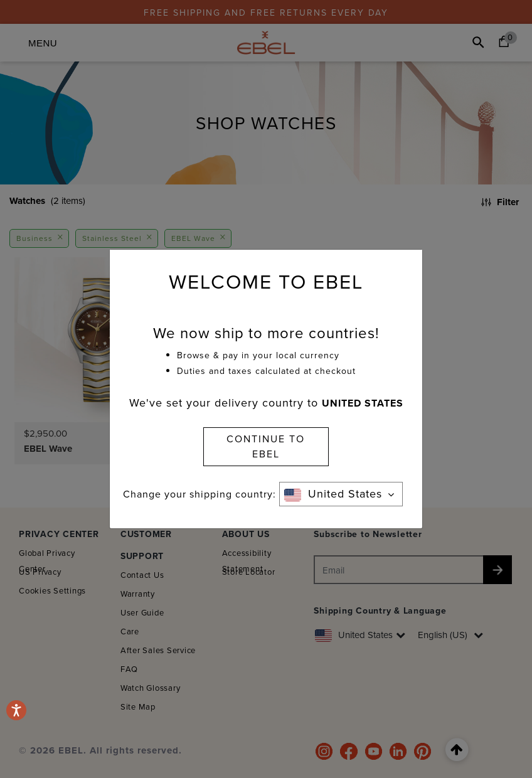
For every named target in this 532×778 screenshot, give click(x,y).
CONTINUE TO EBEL (266, 446)
